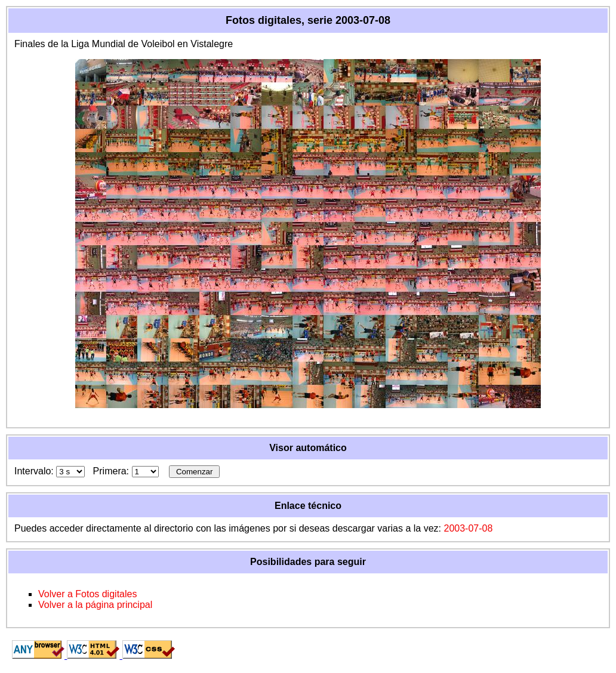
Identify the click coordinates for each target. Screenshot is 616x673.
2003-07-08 (468, 528)
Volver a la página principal (95, 605)
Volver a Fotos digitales (87, 594)
